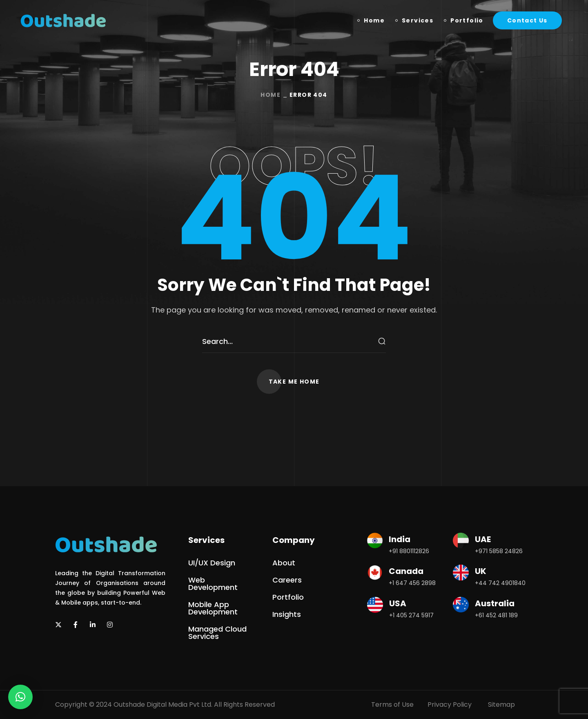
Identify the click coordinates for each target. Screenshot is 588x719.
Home (271, 95)
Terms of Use (392, 704)
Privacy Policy (450, 704)
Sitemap (501, 704)
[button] (527, 20)
